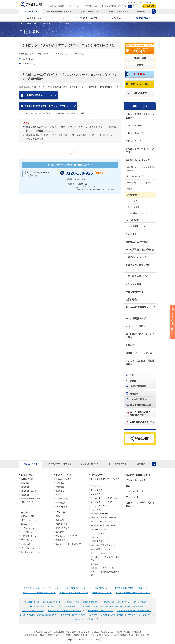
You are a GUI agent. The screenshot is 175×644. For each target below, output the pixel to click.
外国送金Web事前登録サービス (140, 267)
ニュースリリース (135, 491)
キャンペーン (132, 497)
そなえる (60, 512)
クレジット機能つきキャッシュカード (140, 116)
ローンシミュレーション (32, 552)
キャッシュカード (135, 126)
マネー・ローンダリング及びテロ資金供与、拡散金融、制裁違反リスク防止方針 (111, 606)
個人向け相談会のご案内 (138, 475)
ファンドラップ (63, 507)
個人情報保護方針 (32, 602)
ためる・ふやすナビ (65, 479)
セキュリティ (133, 201)
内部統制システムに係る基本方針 (62, 606)
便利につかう (140, 106)
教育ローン (26, 524)
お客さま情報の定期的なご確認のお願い (132, 588)
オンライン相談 (133, 284)
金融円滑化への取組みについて (100, 611)
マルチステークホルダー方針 (140, 615)
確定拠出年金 (62, 524)
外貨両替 (130, 345)
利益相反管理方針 (37, 606)
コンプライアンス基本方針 (33, 611)
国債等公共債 (62, 499)
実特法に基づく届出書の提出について (39, 593)
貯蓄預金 (25, 495)
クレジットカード (135, 133)
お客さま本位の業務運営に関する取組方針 (65, 611)
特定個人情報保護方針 (52, 602)
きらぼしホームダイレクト (139, 160)
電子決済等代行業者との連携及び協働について (38, 615)
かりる (24, 512)
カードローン (27, 532)
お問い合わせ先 (91, 6)
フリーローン (27, 540)
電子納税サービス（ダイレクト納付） (140, 336)
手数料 (130, 189)
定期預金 (60, 483)
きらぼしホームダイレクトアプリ (140, 150)
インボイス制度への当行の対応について (133, 593)
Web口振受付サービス (137, 319)
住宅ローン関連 (28, 516)
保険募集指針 (62, 540)
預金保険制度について (102, 593)
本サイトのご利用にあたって (86, 619)
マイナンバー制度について (47, 588)
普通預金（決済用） (30, 491)
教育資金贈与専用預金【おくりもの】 (31, 500)
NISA (58, 495)
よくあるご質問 (108, 6)
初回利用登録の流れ (136, 176)
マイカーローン (28, 528)
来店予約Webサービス (137, 257)
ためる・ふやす (64, 475)
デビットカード (133, 141)
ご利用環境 (132, 195)
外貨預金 (60, 487)
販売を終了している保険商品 (68, 544)
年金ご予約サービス (136, 292)
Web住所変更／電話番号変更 (140, 250)
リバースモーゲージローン (33, 548)
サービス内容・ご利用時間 (139, 183)
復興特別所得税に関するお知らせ (74, 593)
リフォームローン (29, 520)
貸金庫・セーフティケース (139, 353)
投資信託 (60, 491)
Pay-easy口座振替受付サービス (140, 309)
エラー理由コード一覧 (137, 213)
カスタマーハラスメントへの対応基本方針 (107, 615)
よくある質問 (133, 220)
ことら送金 (131, 234)
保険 (58, 516)
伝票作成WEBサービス (137, 242)
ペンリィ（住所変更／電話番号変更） (140, 362)
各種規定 (28, 588)
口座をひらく (28, 475)
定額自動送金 (132, 300)
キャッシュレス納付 (136, 326)
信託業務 (60, 520)
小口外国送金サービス (137, 276)
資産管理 (60, 532)
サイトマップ (75, 6)
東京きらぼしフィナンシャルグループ (140, 3)
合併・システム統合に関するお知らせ (140, 504)
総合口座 (25, 483)
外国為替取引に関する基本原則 (73, 615)
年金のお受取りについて (67, 536)
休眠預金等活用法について (74, 588)
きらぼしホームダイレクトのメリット (141, 169)
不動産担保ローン (29, 536)
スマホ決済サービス (136, 226)
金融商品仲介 (62, 503)
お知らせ (130, 486)
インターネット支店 (136, 480)
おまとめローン (28, 544)
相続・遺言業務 (63, 528)
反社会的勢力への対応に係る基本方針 (133, 602)
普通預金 (25, 487)
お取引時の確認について (100, 588)
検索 (154, 11)
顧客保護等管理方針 (91, 602)
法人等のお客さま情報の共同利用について (134, 611)
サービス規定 (133, 207)
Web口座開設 (27, 479)
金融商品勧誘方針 (72, 602)
